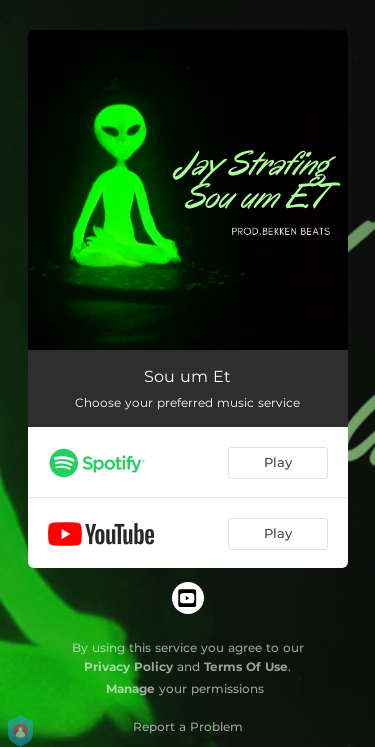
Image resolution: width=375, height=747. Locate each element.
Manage (130, 688)
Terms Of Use (246, 666)
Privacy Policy (128, 666)
